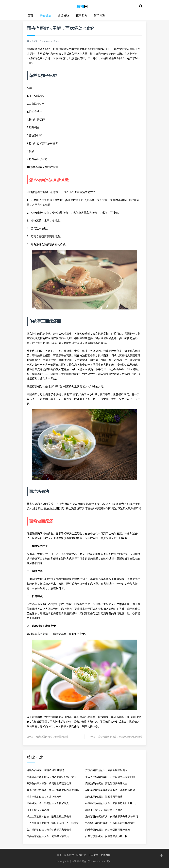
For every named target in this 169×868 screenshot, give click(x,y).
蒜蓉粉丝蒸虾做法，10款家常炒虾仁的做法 (120, 737)
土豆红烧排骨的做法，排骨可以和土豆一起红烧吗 (53, 824)
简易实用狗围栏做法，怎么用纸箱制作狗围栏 (110, 823)
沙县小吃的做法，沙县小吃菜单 (44, 797)
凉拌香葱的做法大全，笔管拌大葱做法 (48, 836)
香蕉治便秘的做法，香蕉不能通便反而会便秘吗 (53, 790)
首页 (30, 16)
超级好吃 (64, 16)
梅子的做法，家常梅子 (39, 810)
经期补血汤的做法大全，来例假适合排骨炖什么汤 (111, 804)
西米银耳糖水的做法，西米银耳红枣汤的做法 (51, 777)
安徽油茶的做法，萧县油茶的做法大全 (106, 783)
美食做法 (46, 16)
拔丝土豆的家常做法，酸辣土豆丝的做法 (49, 816)
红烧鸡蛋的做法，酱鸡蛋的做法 (52, 737)
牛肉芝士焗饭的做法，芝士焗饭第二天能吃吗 (110, 777)
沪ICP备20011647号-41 (100, 861)
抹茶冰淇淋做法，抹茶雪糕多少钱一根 (106, 836)
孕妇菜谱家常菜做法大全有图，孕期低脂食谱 (110, 790)
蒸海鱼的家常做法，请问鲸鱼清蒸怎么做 (49, 783)
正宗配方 (82, 16)
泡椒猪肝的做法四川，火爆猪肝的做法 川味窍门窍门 (112, 817)
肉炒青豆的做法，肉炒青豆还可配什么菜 (108, 830)
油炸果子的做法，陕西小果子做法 (104, 797)
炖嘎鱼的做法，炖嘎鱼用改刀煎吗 (45, 770)
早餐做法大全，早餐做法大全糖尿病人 (48, 803)
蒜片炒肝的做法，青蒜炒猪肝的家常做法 (49, 830)
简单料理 (100, 16)
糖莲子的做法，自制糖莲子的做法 (104, 810)
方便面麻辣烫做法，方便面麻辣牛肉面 (106, 770)
